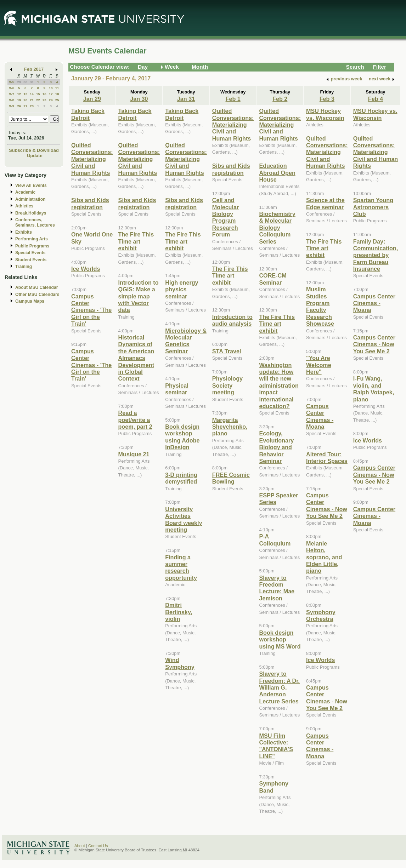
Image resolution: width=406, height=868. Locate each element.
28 (32, 106)
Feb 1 (233, 99)
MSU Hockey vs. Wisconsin (325, 114)
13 (25, 94)
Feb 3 (327, 99)
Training (24, 267)
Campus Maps (30, 301)
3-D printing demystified (181, 478)
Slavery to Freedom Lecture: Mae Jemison (277, 588)
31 (32, 82)
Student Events (31, 260)
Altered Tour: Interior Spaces (327, 458)
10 (51, 88)
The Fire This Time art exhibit (136, 241)
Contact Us (98, 846)
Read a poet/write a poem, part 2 (135, 420)
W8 (12, 100)
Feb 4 (376, 99)
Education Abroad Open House (277, 173)
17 (51, 94)
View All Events (31, 185)
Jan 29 (92, 99)
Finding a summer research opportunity (181, 567)
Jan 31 (186, 99)
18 (57, 94)
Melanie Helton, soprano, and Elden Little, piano (324, 557)
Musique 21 (134, 454)
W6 (12, 88)
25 (57, 100)
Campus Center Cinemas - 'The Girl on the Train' (91, 310)
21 (32, 100)
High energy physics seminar (182, 289)
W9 (12, 106)
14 (32, 94)
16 (44, 94)
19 (19, 100)
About (80, 846)
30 (25, 82)
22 (38, 100)
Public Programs (32, 246)
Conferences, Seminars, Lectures (35, 222)
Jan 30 (139, 99)
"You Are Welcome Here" (319, 365)
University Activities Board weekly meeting (184, 519)
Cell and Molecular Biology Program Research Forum (225, 217)
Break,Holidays (31, 213)
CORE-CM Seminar (273, 279)
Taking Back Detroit (88, 114)
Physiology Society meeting (227, 385)
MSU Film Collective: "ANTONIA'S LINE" (276, 746)
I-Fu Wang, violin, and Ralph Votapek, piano (374, 389)
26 (19, 106)
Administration (30, 199)
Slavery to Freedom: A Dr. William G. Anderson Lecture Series (279, 687)
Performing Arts (32, 239)
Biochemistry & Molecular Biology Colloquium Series (277, 228)
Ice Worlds (86, 269)
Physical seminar (177, 389)
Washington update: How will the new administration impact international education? (279, 386)
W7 (12, 94)
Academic (25, 192)
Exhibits (24, 232)
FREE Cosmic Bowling (231, 478)
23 (44, 100)
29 (19, 82)
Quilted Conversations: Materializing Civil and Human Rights (92, 159)
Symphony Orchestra (321, 615)
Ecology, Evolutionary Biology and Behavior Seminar (276, 447)
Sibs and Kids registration (90, 203)
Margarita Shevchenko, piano (230, 427)
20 (25, 100)
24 (51, 100)
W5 (12, 82)
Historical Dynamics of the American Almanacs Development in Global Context (136, 358)
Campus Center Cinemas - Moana (320, 416)
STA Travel (227, 351)
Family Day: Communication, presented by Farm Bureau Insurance (376, 255)
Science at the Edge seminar (325, 203)
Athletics (24, 206)
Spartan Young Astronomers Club (373, 207)
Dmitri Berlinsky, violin (179, 612)
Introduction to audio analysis (232, 320)
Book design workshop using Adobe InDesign (182, 437)
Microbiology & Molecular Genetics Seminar (186, 341)
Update (35, 156)
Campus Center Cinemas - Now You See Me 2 (327, 506)
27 (25, 106)
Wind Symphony (180, 663)
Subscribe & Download (34, 150)
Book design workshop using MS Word (280, 639)
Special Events (30, 253)
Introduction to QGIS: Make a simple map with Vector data (139, 296)
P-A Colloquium (275, 540)
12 (19, 94)
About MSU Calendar (36, 287)
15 (38, 94)
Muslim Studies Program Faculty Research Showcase (320, 306)
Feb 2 (280, 99)
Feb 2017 (34, 69)
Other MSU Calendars (37, 295)
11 (57, 88)
